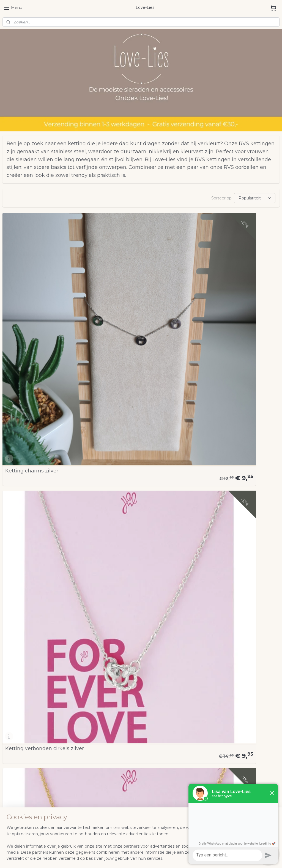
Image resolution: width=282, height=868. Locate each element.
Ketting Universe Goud (33, 533)
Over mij (11, 700)
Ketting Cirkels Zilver (125, 420)
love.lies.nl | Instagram (223, 700)
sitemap (116, 858)
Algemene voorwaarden (26, 706)
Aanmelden (18, 777)
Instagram (12, 718)
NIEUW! (10, 694)
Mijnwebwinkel (195, 858)
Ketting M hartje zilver (33, 420)
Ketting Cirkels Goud (219, 420)
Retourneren (15, 737)
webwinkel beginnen (147, 858)
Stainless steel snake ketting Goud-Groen (134, 644)
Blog (7, 731)
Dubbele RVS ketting (125, 533)
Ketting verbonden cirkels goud (232, 306)
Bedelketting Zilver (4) (33, 647)
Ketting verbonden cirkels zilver (138, 306)
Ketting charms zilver (32, 306)
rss (127, 858)
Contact (10, 743)
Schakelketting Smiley (221, 647)
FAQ (7, 712)
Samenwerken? (17, 724)
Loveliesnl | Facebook (222, 691)
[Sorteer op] (255, 198)
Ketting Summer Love (220, 533)
